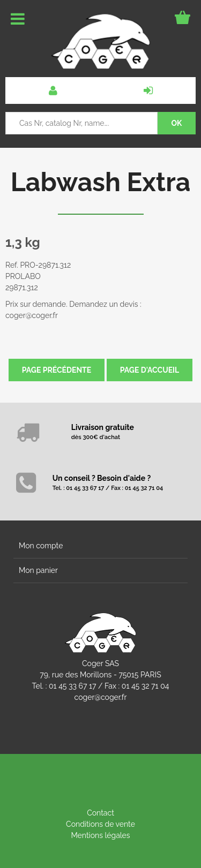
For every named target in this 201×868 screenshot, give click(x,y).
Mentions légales (100, 835)
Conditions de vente (100, 824)
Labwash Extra (100, 182)
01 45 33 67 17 (72, 686)
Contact (100, 813)
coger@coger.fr (101, 697)
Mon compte (41, 546)
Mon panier (38, 570)
